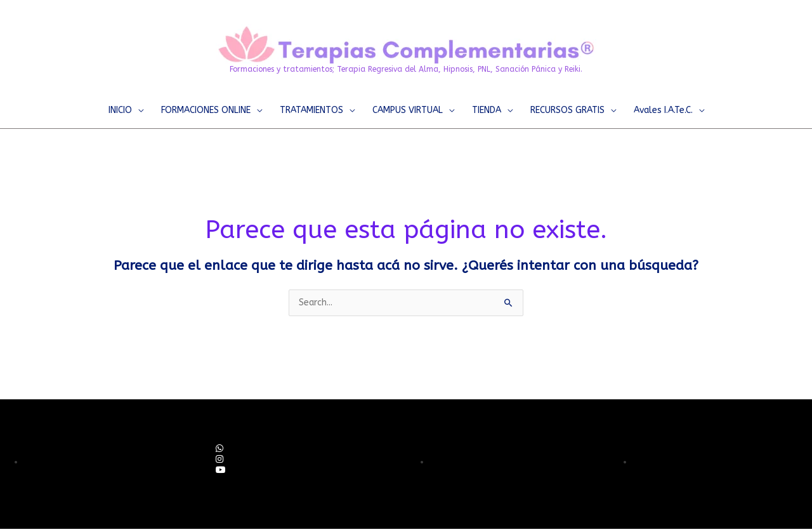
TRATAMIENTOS (311, 110)
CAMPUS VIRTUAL (408, 110)
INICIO (120, 110)
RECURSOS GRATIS (567, 110)
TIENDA (487, 110)
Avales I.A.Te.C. (663, 110)
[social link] (219, 449)
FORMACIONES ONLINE (206, 110)
